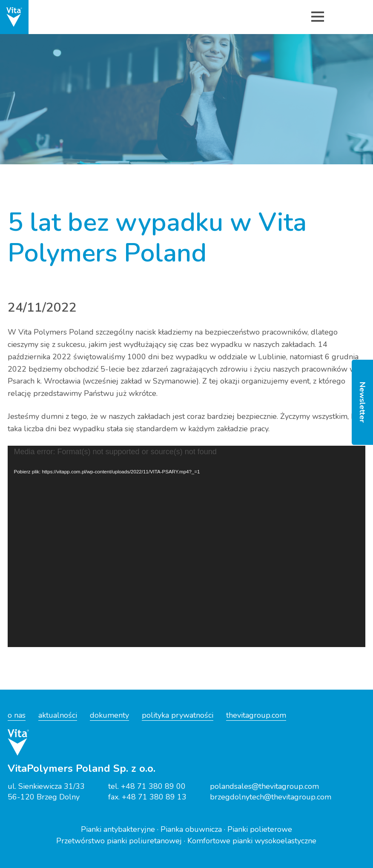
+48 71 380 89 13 (154, 797)
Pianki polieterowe (260, 829)
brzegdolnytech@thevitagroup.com (271, 797)
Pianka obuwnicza (191, 829)
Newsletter (362, 402)
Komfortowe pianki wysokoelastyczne (252, 841)
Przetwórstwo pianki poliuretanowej (119, 841)
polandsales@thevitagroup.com (264, 786)
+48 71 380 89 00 (153, 786)
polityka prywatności (178, 715)
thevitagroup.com (256, 715)
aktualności (58, 715)
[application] (187, 546)
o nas (17, 715)
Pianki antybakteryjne (118, 829)
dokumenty (109, 715)
